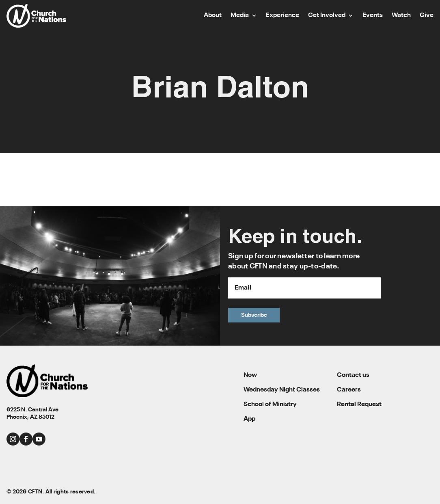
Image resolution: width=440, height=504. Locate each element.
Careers (349, 390)
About (213, 16)
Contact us (353, 375)
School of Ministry (270, 404)
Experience (283, 16)
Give (427, 16)
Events (373, 16)
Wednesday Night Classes (282, 390)
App (249, 419)
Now (250, 375)
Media (240, 16)
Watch (401, 16)
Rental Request (359, 404)
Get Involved (327, 16)
